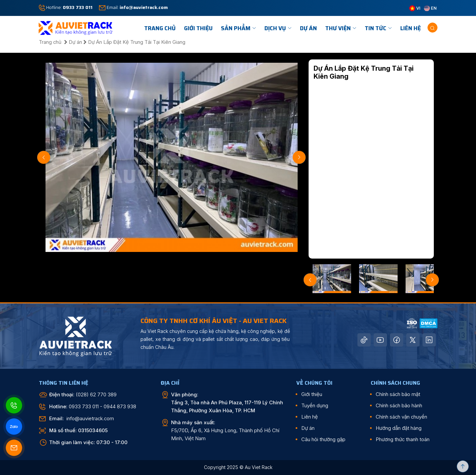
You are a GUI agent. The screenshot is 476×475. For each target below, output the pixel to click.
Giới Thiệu (198, 28)
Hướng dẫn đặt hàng (399, 428)
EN (430, 8)
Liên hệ (411, 28)
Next (299, 157)
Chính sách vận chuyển (401, 417)
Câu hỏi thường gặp (323, 439)
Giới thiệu (312, 394)
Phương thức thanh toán (403, 439)
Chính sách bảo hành (399, 405)
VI (415, 8)
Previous (44, 157)
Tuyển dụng (315, 405)
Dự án (308, 28)
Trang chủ (51, 42)
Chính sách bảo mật (398, 394)
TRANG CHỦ (160, 28)
